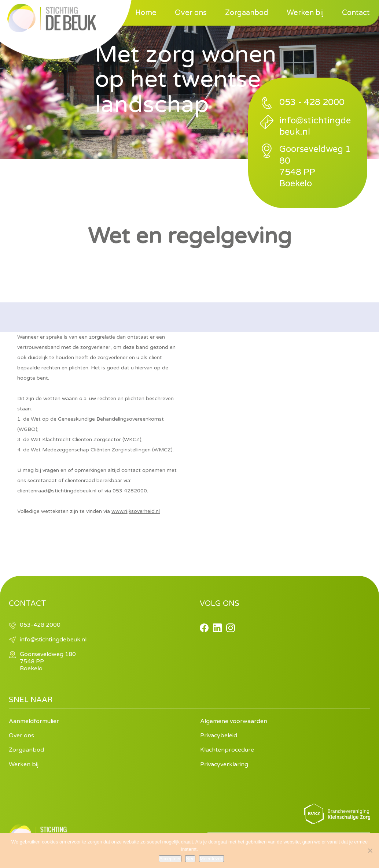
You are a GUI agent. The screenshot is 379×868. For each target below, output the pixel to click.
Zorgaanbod (247, 13)
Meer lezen (211, 859)
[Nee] (370, 850)
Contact (356, 13)
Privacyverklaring (224, 764)
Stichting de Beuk (52, 18)
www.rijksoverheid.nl (136, 511)
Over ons (191, 13)
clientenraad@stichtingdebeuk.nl (57, 491)
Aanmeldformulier (34, 721)
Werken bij (305, 13)
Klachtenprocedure (227, 750)
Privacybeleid (219, 735)
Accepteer (170, 859)
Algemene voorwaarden (234, 721)
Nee (190, 859)
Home (146, 13)
